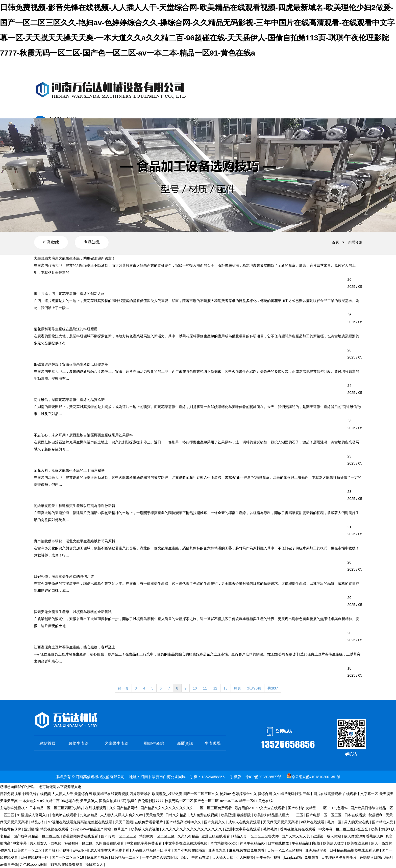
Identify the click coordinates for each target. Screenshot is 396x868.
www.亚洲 (80, 850)
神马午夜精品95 (253, 843)
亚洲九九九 (218, 850)
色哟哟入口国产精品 (376, 857)
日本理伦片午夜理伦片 (339, 857)
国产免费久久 (215, 822)
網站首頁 (47, 743)
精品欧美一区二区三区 (157, 836)
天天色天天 (155, 815)
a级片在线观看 (313, 822)
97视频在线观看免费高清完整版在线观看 (81, 822)
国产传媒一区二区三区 (119, 836)
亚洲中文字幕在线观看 (243, 829)
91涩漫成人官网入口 (33, 815)
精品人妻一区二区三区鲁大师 (256, 836)
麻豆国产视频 (98, 857)
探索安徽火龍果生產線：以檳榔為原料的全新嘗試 (73, 612)
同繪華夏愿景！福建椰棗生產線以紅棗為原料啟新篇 (75, 506)
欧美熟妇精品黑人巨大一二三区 (279, 815)
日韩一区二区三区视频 (285, 850)
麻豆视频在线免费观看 (247, 850)
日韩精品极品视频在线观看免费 (355, 850)
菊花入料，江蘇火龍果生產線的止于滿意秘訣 (69, 470)
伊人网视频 (245, 857)
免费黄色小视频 (269, 857)
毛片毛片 (271, 829)
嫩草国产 (121, 829)
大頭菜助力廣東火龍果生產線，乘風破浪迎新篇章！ (75, 258)
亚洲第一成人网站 (327, 836)
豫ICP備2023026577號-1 (265, 777)
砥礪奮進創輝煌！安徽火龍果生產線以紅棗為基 (71, 364)
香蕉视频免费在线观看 (298, 829)
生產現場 (213, 743)
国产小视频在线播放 (190, 850)
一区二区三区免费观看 (215, 808)
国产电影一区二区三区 (324, 815)
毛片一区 (335, 822)
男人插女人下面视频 (46, 843)
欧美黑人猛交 (334, 843)
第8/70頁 (254, 688)
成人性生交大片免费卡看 (110, 850)
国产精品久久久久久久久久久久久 (167, 808)
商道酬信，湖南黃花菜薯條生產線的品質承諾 (69, 400)
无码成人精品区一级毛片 (152, 850)
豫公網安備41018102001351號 (316, 777)
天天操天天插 (223, 857)
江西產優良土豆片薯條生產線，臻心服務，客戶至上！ (76, 647)
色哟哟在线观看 (65, 815)
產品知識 (92, 242)
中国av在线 (201, 857)
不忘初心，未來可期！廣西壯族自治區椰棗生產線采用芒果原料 (83, 435)
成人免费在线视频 (204, 815)
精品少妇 (39, 822)
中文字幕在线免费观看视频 (187, 843)
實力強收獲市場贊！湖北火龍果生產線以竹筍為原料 (75, 541)
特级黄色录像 (11, 829)
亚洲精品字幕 (316, 850)
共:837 (273, 688)
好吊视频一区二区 (79, 843)
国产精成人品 (383, 822)
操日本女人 (95, 864)
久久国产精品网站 (124, 808)
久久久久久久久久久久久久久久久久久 (192, 829)
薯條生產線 (79, 743)
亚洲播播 (31, 829)
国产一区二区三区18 (68, 857)
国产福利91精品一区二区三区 (37, 836)
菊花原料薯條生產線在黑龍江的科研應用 (66, 329)
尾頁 (237, 688)
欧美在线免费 (358, 843)
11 (205, 688)
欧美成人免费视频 (145, 829)
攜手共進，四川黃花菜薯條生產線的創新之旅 (69, 294)
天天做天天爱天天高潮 (281, 822)
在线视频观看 (96, 808)
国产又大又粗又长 (296, 836)
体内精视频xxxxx (224, 843)
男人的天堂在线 (357, 822)
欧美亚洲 (228, 815)
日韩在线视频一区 (35, 857)
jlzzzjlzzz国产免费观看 (301, 857)
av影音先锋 (9, 864)
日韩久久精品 (177, 815)
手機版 (236, 777)
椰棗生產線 (154, 743)
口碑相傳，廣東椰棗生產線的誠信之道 (64, 576)
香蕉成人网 (375, 836)
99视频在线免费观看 (67, 864)
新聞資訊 (355, 242)
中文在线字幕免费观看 (145, 843)
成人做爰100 (354, 836)
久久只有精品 (189, 836)
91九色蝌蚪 (339, 808)
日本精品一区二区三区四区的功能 (56, 808)
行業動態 (51, 242)
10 (195, 688)
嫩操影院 (244, 815)
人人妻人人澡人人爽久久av (122, 815)
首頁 (335, 242)
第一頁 (123, 688)
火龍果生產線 (116, 743)
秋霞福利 (376, 815)
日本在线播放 (356, 815)
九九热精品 (89, 815)
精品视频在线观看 (55, 829)
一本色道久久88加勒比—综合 (166, 857)
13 (226, 688)
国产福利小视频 (58, 850)
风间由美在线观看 (110, 843)
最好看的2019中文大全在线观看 (260, 808)
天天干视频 (124, 822)
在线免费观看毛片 (149, 822)
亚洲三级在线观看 (216, 836)
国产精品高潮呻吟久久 (184, 822)
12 (215, 688)
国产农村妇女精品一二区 (308, 808)
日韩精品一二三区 (126, 857)
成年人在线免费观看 (245, 822)
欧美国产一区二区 (29, 850)
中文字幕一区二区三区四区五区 (344, 829)
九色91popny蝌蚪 (34, 864)
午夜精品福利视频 (306, 843)
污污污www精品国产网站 (91, 829)
